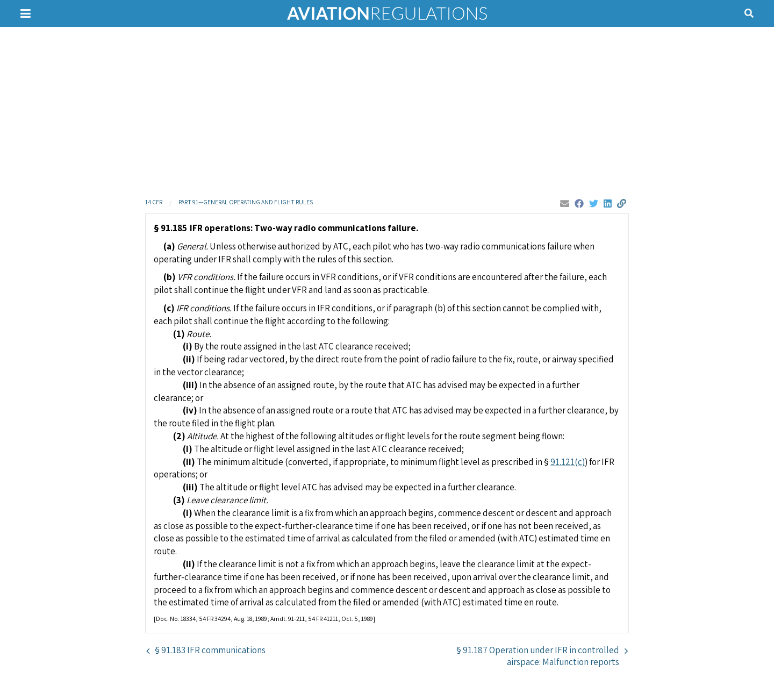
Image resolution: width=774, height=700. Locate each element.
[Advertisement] (387, 110)
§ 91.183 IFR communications (210, 650)
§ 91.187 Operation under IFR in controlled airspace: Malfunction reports (538, 656)
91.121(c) (568, 462)
